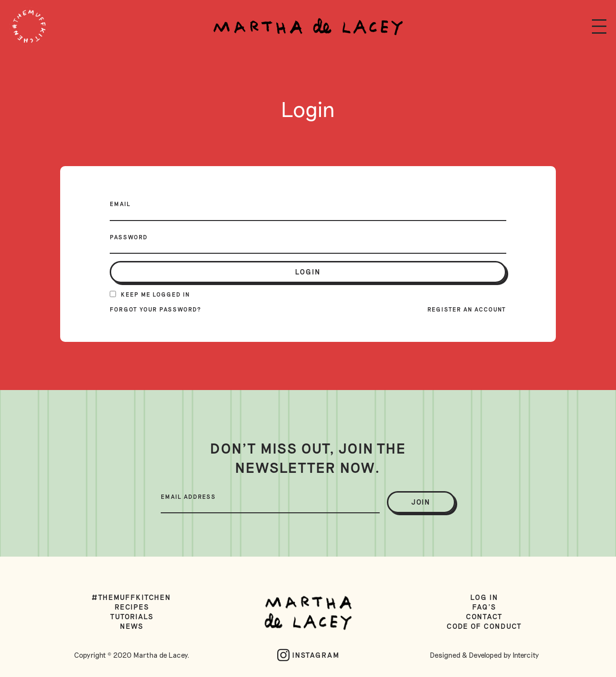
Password (129, 237)
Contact (484, 616)
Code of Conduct (484, 626)
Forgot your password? (156, 309)
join (421, 502)
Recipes (132, 607)
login (308, 272)
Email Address (188, 496)
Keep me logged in (150, 294)
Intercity (526, 655)
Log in (484, 597)
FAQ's (484, 607)
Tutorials (132, 616)
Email (120, 204)
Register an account (467, 309)
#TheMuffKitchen (132, 597)
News (132, 626)
